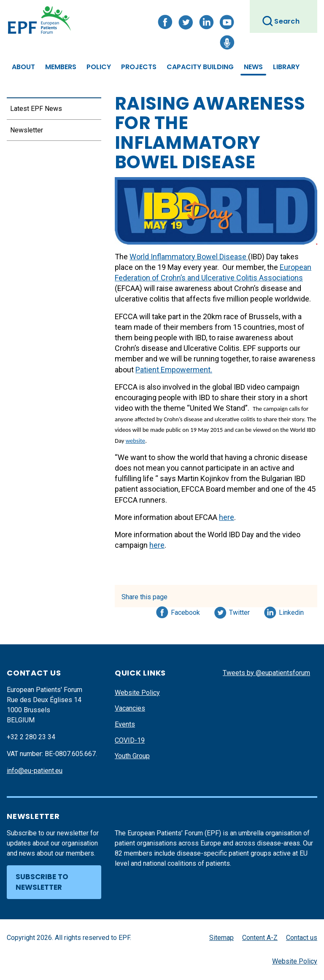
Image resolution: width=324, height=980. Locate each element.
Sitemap (221, 938)
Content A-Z (260, 938)
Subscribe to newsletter (42, 882)
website (135, 441)
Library (286, 67)
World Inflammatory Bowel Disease (189, 257)
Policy (99, 67)
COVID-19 (130, 740)
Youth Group (132, 756)
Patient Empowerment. (174, 370)
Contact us (302, 938)
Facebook (185, 611)
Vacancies (130, 708)
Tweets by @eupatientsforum (266, 673)
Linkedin (292, 611)
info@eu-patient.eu (35, 771)
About (23, 67)
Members (61, 67)
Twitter (242, 611)
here (227, 517)
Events (125, 724)
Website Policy (137, 693)
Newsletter (27, 130)
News (253, 67)
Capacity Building (200, 67)
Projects (139, 67)
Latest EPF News (36, 109)
